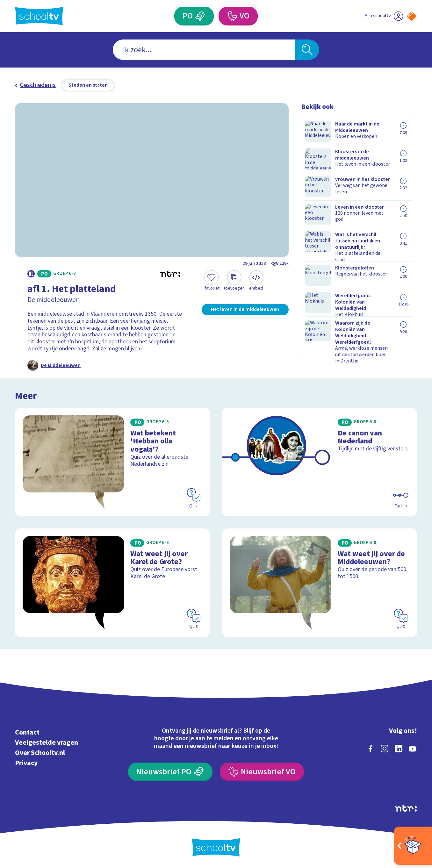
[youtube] (413, 748)
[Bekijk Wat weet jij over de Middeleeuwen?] (319, 582)
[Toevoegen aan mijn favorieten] (212, 281)
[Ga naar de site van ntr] (406, 807)
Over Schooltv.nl (40, 752)
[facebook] (371, 748)
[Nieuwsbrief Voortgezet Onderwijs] (262, 771)
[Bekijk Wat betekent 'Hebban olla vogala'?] (112, 461)
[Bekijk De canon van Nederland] (319, 461)
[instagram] (385, 748)
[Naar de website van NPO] (412, 16)
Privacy (26, 762)
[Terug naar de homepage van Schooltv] (39, 16)
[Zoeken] (307, 50)
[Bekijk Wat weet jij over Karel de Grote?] (112, 582)
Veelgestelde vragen (47, 742)
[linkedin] (399, 748)
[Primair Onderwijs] (200, 16)
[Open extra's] (413, 846)
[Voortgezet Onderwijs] (232, 16)
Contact (27, 732)
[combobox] (204, 50)
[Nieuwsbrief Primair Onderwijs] (170, 771)
